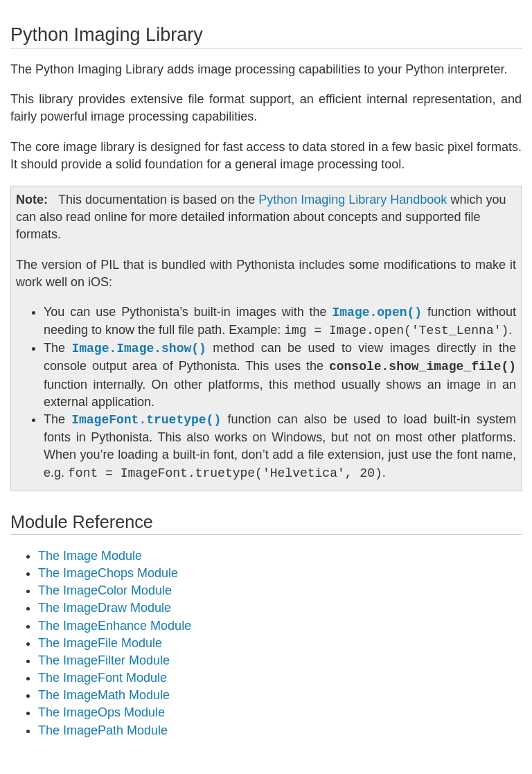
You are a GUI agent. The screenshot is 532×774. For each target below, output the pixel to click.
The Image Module (90, 556)
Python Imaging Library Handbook (353, 200)
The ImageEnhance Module (115, 626)
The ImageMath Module (104, 695)
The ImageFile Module (100, 643)
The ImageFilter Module (104, 660)
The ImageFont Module (103, 678)
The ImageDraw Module (105, 608)
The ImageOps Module (101, 712)
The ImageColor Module (105, 590)
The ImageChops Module (108, 573)
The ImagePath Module (103, 730)
